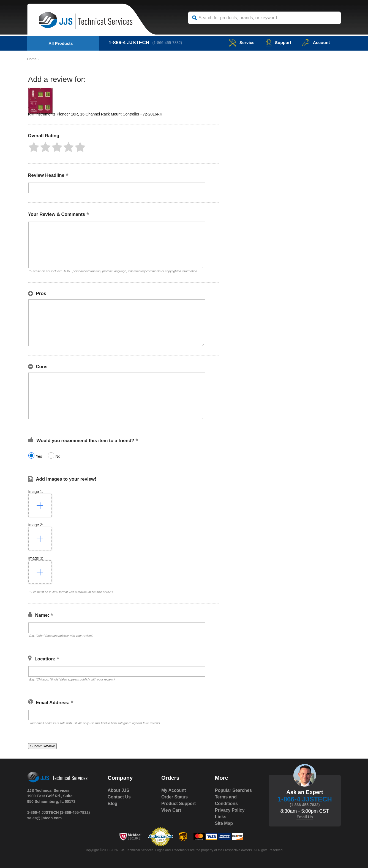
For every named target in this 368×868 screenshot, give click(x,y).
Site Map (224, 823)
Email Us (305, 817)
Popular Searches (234, 790)
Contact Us (119, 797)
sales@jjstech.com (45, 818)
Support (277, 42)
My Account (174, 790)
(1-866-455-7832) (168, 43)
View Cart (171, 810)
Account (316, 42)
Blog (113, 804)
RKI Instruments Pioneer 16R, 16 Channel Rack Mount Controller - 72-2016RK (95, 114)
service (240, 42)
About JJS (118, 790)
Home (32, 59)
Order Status (175, 797)
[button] (34, 147)
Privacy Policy (230, 810)
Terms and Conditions (227, 800)
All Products (61, 43)
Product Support (179, 804)
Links (221, 817)
